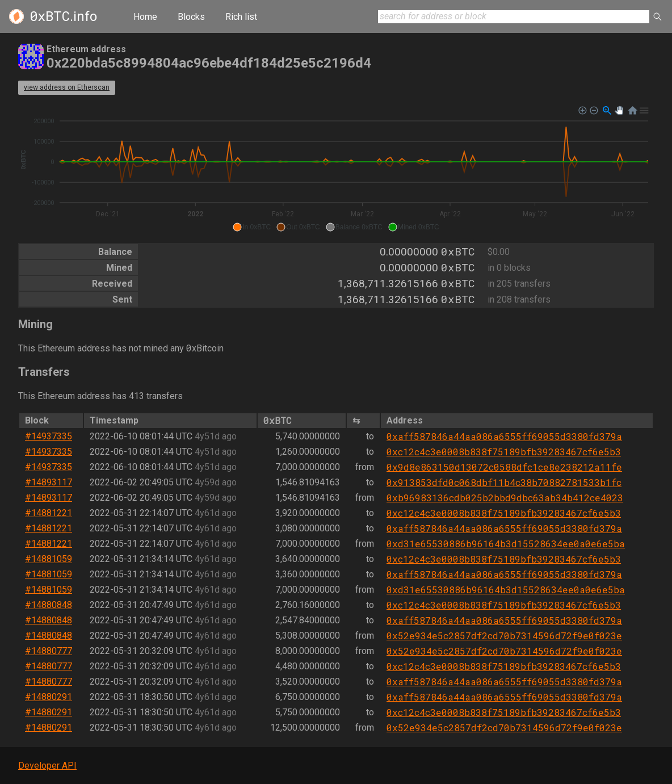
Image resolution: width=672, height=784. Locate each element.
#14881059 (49, 559)
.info (63, 16)
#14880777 (49, 651)
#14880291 (49, 697)
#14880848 (49, 605)
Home (145, 17)
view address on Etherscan (67, 87)
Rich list (241, 17)
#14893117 (49, 482)
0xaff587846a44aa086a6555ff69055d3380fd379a (504, 436)
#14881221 (49, 513)
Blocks (191, 17)
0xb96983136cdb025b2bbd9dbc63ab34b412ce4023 (505, 498)
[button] (252, 227)
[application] (336, 169)
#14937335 (49, 436)
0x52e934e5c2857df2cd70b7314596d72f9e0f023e (504, 636)
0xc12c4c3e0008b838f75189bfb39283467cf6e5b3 (504, 452)
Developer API (47, 766)
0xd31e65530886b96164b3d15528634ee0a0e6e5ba (506, 544)
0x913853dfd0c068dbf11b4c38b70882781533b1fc (504, 482)
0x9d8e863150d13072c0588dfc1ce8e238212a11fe (504, 467)
